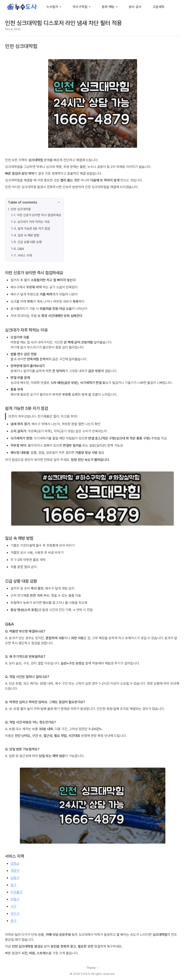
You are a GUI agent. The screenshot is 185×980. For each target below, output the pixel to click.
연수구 (15, 913)
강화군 (15, 863)
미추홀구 (16, 892)
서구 (14, 906)
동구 (14, 885)
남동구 (15, 878)
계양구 (15, 871)
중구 (14, 921)
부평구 (15, 899)
